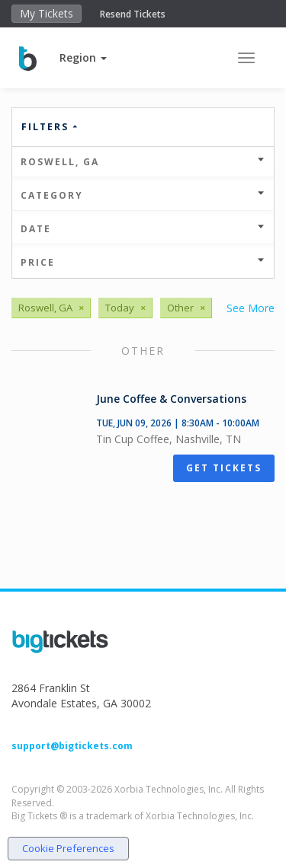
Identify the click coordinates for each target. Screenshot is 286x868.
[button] (83, 57)
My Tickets (47, 13)
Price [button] (143, 262)
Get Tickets (224, 468)
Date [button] (143, 229)
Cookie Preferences (68, 848)
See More (251, 308)
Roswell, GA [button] (143, 162)
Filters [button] (50, 127)
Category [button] (143, 195)
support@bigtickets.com (72, 746)
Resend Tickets (133, 14)
